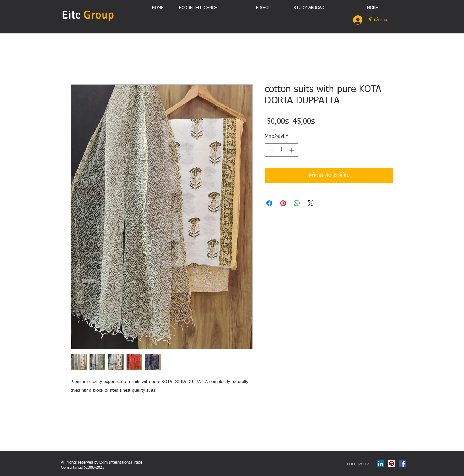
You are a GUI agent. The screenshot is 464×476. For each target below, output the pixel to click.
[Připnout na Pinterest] (283, 203)
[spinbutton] (281, 150)
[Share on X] (311, 203)
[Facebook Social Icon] (402, 464)
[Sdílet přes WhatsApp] (297, 203)
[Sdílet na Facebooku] (269, 203)
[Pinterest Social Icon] (391, 464)
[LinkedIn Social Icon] (381, 464)
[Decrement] (270, 150)
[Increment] (292, 150)
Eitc (89, 15)
